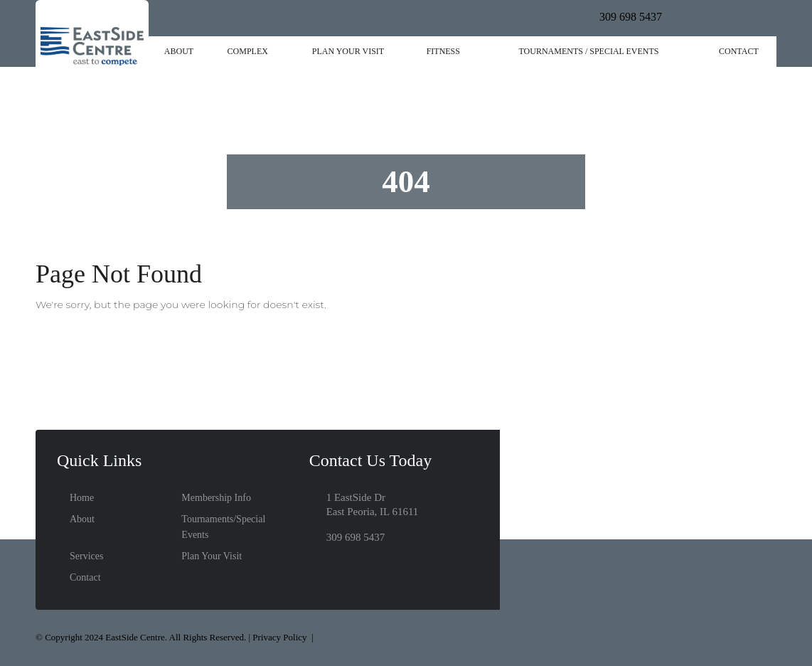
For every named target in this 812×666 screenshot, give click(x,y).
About (179, 51)
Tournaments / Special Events (588, 51)
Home (82, 498)
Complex (248, 51)
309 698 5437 (631, 17)
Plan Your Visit (348, 51)
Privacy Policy (279, 637)
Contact (739, 51)
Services (86, 556)
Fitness (443, 51)
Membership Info (216, 498)
